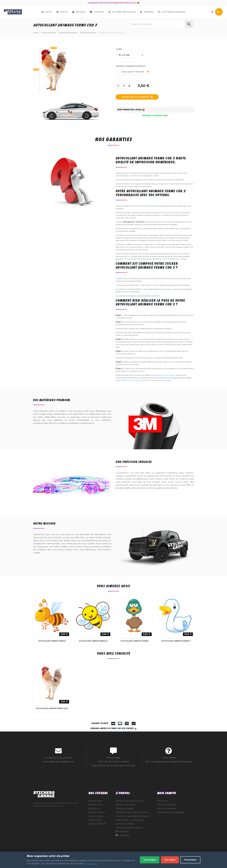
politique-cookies (125, 828)
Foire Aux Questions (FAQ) (130, 805)
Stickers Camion (97, 817)
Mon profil (162, 805)
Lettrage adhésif (97, 828)
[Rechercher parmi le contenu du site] (157, 24)
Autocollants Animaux (44, 638)
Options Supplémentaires (131, 66)
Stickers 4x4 (94, 813)
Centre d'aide (169, 762)
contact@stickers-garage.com (58, 766)
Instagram (122, 836)
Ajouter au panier (137, 97)
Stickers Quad (96, 821)
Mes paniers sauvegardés (170, 817)
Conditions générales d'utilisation (133, 821)
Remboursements (125, 809)
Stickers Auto (95, 805)
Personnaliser (190, 860)
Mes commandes (166, 813)
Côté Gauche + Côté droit (133, 72)
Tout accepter (150, 860)
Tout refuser (170, 860)
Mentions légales (125, 813)
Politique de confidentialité (130, 824)
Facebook (122, 840)
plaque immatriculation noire (133, 380)
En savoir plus (91, 864)
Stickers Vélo (95, 824)
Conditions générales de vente (132, 817)
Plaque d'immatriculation (164, 375)
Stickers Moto (96, 809)
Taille (119, 49)
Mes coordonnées (167, 809)
